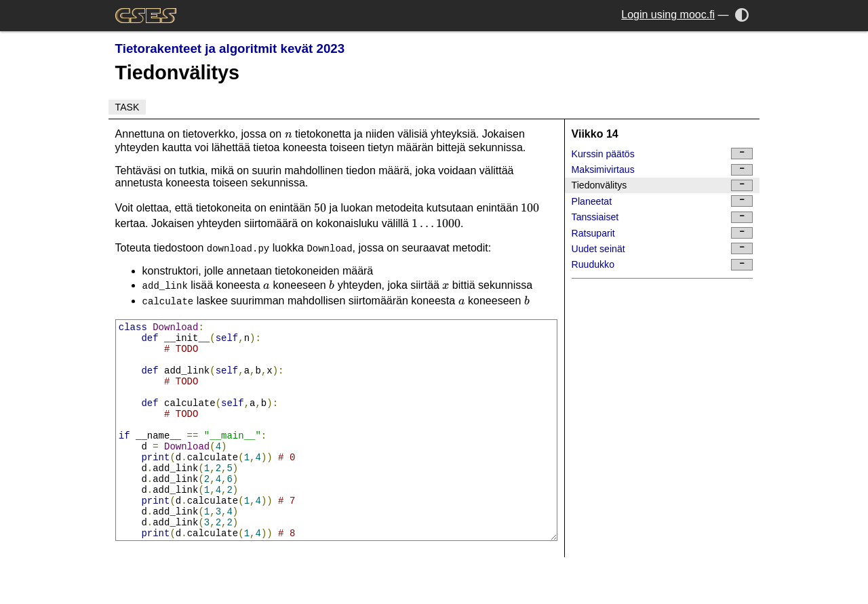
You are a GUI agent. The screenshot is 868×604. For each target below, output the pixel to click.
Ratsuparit (663, 233)
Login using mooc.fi (668, 15)
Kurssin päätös (663, 154)
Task (127, 107)
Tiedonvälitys (663, 185)
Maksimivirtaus (663, 170)
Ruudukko (663, 265)
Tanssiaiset (663, 217)
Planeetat (663, 201)
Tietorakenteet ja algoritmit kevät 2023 (230, 48)
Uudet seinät (663, 248)
